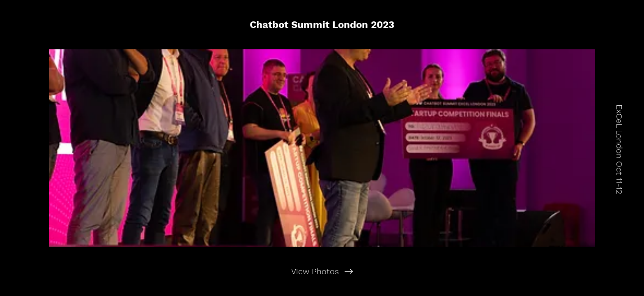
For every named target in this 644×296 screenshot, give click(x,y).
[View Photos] (322, 271)
